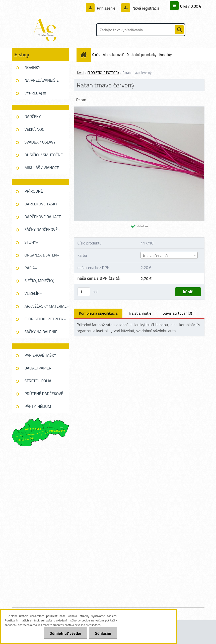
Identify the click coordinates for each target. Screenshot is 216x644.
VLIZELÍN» (33, 293)
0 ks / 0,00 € (191, 6)
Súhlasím (103, 633)
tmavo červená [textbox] (155, 255)
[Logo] (46, 30)
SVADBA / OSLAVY (40, 142)
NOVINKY (32, 67)
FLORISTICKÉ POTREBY (103, 73)
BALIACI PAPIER (38, 368)
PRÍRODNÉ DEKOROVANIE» (38, 193)
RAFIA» (31, 268)
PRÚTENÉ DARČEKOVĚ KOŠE (44, 395)
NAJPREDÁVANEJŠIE (42, 80)
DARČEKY (33, 116)
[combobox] (169, 255)
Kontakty (165, 55)
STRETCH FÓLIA (38, 381)
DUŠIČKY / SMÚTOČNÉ (44, 155)
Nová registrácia (145, 8)
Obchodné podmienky (142, 55)
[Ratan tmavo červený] (139, 109)
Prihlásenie (106, 8)
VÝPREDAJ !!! (35, 93)
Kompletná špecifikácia (98, 313)
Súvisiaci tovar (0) (177, 313)
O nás (96, 55)
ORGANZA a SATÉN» (42, 255)
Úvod (81, 73)
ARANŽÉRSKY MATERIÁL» (47, 306)
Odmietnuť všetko (64, 633)
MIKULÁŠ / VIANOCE (42, 168)
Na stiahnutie (140, 313)
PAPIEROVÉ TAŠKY (40, 355)
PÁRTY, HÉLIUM (38, 406)
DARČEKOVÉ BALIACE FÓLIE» (43, 218)
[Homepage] (85, 55)
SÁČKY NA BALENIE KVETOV (41, 333)
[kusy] (84, 292)
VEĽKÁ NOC (34, 129)
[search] (179, 30)
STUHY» (31, 242)
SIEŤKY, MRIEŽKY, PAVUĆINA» (39, 282)
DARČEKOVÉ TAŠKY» (42, 204)
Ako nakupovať (113, 55)
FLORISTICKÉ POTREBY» (45, 319)
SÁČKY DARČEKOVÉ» (42, 229)
